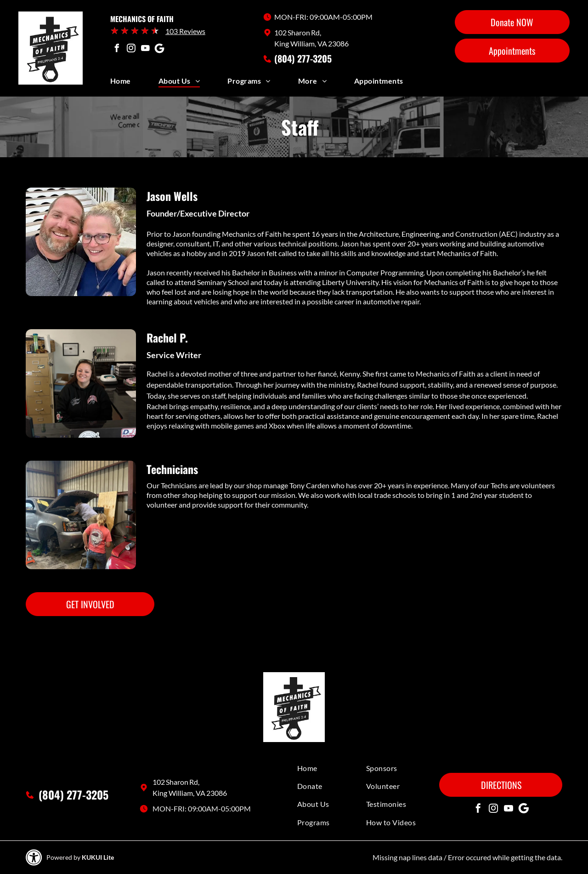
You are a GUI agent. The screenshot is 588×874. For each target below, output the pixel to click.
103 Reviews (185, 31)
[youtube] (145, 49)
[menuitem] (134, 83)
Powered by (63, 857)
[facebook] (117, 49)
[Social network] (159, 49)
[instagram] (131, 49)
